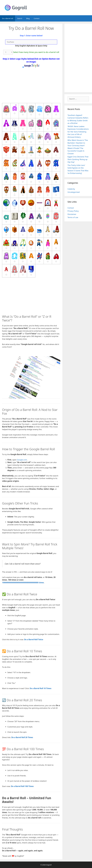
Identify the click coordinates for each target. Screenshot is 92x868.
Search (20, 18)
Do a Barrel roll (8, 18)
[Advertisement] (31, 297)
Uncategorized (74, 192)
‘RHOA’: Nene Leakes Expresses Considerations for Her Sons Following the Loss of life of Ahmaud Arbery (78, 132)
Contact (37, 18)
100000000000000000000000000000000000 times (23, 583)
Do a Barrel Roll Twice (34, 639)
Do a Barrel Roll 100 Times (22, 786)
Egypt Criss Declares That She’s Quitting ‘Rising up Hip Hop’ (78, 159)
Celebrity (71, 189)
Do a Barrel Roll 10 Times (41, 688)
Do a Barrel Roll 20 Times (22, 737)
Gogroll (49, 865)
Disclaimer (72, 214)
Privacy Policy (73, 211)
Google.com (22, 460)
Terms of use (73, 217)
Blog (28, 18)
